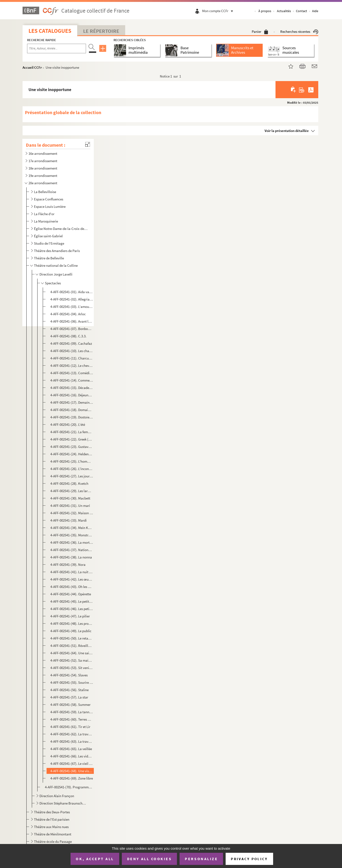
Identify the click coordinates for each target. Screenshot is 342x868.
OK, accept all (95, 859)
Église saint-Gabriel (48, 236)
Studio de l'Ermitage (49, 243)
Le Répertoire (101, 31)
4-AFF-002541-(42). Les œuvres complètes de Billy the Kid (72, 579)
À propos (265, 11)
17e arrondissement (43, 161)
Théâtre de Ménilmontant (53, 834)
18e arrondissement (43, 168)
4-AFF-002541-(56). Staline (69, 690)
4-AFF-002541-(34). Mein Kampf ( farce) (72, 528)
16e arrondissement (43, 153)
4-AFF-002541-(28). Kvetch (69, 483)
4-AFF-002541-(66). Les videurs (72, 756)
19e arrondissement (43, 176)
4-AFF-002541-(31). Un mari (70, 506)
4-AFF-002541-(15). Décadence (72, 388)
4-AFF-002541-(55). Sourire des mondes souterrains (72, 682)
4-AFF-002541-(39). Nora (68, 565)
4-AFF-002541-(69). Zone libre (72, 778)
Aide (315, 11)
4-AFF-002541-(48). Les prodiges (72, 623)
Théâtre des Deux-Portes (52, 812)
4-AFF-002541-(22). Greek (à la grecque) (72, 439)
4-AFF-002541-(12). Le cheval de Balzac (72, 366)
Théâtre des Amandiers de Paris (57, 251)
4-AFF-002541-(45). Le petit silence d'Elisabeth (72, 601)
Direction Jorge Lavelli (56, 274)
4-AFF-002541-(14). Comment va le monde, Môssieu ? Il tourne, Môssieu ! (72, 380)
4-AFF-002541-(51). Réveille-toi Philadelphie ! (72, 646)
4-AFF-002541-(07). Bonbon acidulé (72, 329)
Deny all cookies (149, 859)
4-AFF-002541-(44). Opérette (71, 594)
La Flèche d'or (44, 214)
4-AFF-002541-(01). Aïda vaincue (72, 292)
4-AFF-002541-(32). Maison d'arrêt (72, 513)
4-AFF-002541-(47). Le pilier (70, 616)
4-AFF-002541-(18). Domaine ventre (72, 410)
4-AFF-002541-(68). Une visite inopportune (72, 771)
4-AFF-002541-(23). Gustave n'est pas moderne (72, 447)
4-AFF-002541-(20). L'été (68, 424)
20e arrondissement (43, 183)
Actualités (284, 11)
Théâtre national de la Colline (56, 265)
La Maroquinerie (46, 221)
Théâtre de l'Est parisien (52, 819)
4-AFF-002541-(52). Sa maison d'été (72, 660)
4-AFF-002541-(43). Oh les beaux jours (72, 587)
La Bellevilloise (45, 192)
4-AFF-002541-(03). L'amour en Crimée (72, 307)
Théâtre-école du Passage (53, 841)
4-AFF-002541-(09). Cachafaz (71, 343)
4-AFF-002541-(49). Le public (71, 631)
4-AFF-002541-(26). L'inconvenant (72, 469)
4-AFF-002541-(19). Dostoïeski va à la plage (72, 417)
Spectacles (53, 283)
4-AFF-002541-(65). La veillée (71, 749)
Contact (302, 11)
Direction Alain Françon (57, 796)
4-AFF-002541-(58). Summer (70, 705)
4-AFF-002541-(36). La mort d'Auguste (72, 542)
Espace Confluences (49, 199)
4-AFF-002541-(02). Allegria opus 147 (72, 299)
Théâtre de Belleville (49, 258)
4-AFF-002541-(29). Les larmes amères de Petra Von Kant (72, 491)
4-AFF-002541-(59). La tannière (72, 712)
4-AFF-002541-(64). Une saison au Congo (72, 653)
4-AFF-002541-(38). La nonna (71, 557)
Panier (260, 32)
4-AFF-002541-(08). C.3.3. (68, 336)
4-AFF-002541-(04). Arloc (68, 314)
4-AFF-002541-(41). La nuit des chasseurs (72, 572)
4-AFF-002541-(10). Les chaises (72, 351)
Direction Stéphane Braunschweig (64, 803)
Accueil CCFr (32, 67)
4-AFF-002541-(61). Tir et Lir (70, 727)
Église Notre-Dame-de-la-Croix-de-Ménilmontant (61, 229)
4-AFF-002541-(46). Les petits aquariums (72, 609)
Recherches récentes (299, 32)
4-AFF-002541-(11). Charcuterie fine (72, 358)
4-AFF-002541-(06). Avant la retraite (72, 321)
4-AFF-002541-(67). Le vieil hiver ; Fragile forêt (72, 764)
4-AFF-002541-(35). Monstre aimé (72, 535)
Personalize (201, 859)
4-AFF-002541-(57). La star (69, 697)
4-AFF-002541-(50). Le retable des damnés (72, 638)
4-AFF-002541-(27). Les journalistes (72, 476)
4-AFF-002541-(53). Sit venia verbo (72, 668)
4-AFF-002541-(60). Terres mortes (72, 719)
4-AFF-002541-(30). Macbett (70, 498)
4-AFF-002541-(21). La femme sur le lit (72, 432)
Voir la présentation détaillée (287, 131)
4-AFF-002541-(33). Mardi (69, 520)
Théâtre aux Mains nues (51, 827)
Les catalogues (50, 31)
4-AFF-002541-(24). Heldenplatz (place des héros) (72, 454)
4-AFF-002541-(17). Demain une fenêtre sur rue (72, 402)
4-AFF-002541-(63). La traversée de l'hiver (72, 741)
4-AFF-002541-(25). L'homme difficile (72, 461)
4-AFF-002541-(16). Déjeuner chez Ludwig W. (72, 395)
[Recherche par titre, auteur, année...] (57, 48)
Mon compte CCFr (219, 11)
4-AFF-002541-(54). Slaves (69, 675)
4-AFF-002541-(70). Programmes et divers (69, 787)
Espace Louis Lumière (50, 206)
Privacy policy (249, 859)
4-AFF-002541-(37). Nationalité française (72, 550)
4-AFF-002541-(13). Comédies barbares (72, 373)
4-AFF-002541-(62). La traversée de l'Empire (72, 734)
